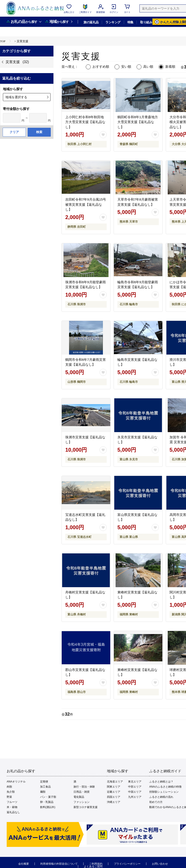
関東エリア (114, 787)
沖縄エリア (114, 802)
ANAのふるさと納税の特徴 (165, 787)
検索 (39, 132)
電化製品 (79, 797)
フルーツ (12, 802)
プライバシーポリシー (127, 864)
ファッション (82, 802)
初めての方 (156, 802)
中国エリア (135, 792)
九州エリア (135, 797)
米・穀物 (12, 807)
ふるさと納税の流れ (161, 797)
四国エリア (114, 797)
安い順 (126, 67)
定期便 (44, 782)
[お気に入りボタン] (103, 135)
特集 (130, 22)
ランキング (113, 22)
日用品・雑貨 (82, 792)
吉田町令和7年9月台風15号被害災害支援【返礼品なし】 (86, 204)
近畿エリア (114, 792)
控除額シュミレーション (164, 792)
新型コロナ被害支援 (86, 807)
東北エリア (135, 782)
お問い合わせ (160, 864)
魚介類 (11, 792)
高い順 (148, 67)
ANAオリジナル (16, 782)
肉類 (9, 787)
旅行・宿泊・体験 (84, 787)
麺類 (43, 792)
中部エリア (135, 787)
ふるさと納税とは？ (161, 782)
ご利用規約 (96, 864)
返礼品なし (13, 812)
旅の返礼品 (91, 22)
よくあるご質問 (93, 866)
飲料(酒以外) (48, 807)
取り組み (146, 22)
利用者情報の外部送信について (59, 864)
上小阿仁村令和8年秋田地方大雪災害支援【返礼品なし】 (85, 122)
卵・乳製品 (47, 802)
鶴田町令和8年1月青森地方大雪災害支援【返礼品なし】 (138, 122)
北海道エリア (115, 782)
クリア (14, 132)
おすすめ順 (101, 67)
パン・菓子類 (48, 797)
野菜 (9, 797)
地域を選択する (16, 97)
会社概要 (24, 864)
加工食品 (45, 787)
